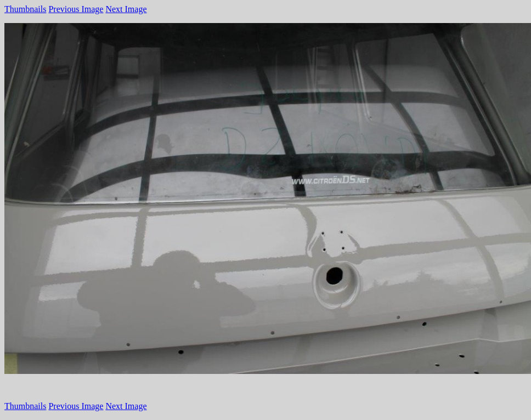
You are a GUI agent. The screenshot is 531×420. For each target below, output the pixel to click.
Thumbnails (25, 9)
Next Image (126, 9)
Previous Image (76, 9)
